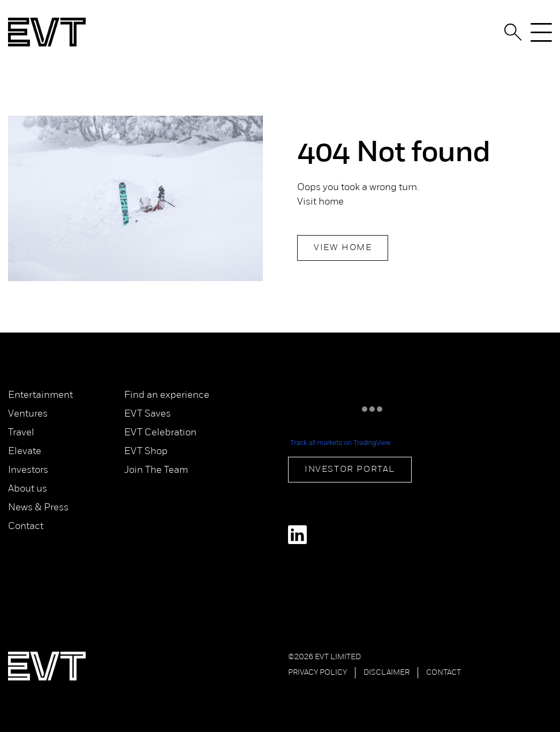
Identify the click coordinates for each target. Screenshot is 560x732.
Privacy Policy (317, 673)
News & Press (38, 508)
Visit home (320, 202)
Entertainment (40, 395)
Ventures (28, 414)
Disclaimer (387, 673)
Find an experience (167, 395)
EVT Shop (146, 452)
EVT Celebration (160, 433)
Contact (26, 527)
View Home (343, 248)
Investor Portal (350, 470)
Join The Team (156, 470)
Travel (21, 433)
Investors (28, 470)
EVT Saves (147, 414)
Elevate (25, 452)
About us (28, 489)
